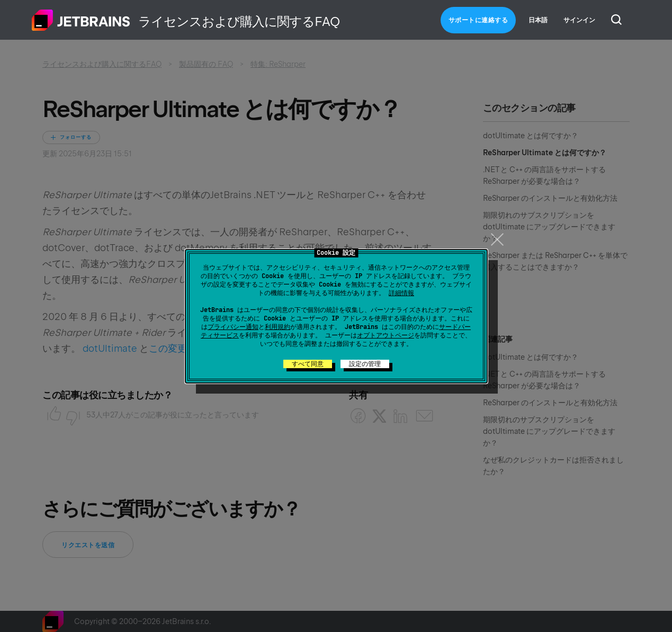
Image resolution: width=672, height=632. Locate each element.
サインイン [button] (579, 20)
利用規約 (277, 327)
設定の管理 (365, 364)
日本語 (538, 20)
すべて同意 (308, 364)
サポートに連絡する (478, 20)
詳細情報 (401, 293)
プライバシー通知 (233, 327)
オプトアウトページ (386, 335)
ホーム (81, 20)
